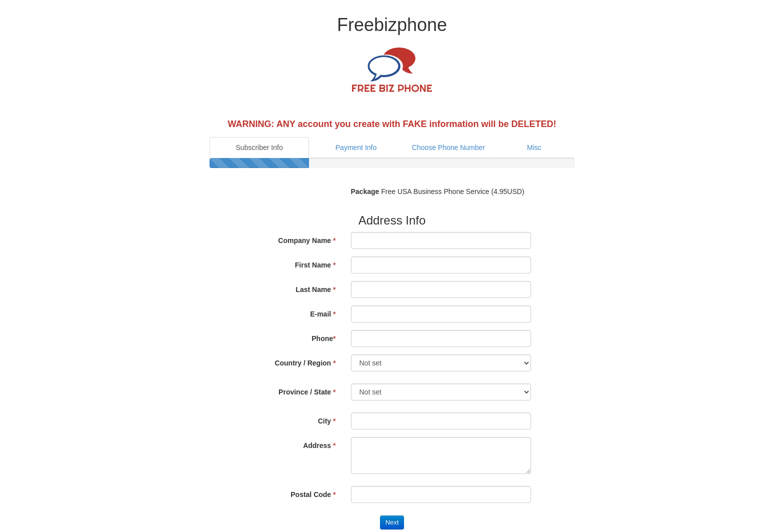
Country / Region (305, 363)
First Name (315, 265)
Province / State (307, 392)
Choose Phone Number (448, 147)
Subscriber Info (259, 147)
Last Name (315, 289)
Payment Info (356, 147)
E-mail (323, 314)
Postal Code (313, 494)
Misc (534, 147)
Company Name (307, 240)
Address (319, 445)
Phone (323, 338)
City (327, 421)
